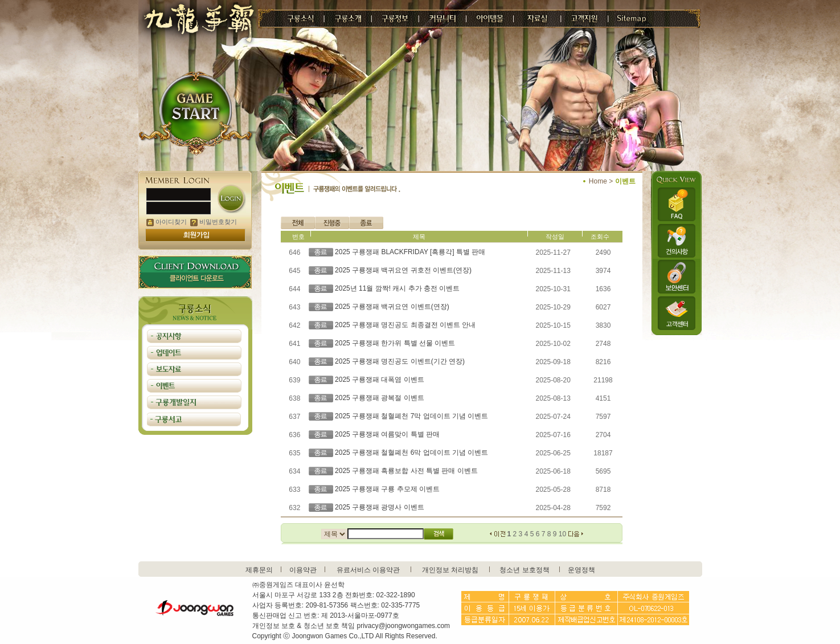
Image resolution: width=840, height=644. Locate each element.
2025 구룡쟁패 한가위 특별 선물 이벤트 (395, 343)
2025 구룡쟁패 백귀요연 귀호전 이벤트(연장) (403, 270)
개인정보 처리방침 (450, 570)
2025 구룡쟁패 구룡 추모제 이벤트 (387, 489)
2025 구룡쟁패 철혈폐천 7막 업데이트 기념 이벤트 (411, 416)
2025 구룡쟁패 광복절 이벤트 (380, 398)
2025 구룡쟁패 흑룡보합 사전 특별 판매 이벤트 (406, 471)
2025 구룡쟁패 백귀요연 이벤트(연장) (392, 307)
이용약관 (303, 570)
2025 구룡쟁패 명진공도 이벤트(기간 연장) (400, 361)
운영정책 (581, 570)
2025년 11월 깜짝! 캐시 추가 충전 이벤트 (397, 288)
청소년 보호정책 (524, 570)
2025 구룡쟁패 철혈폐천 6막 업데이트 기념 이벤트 (411, 453)
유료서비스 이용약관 (368, 570)
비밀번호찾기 (214, 222)
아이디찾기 (167, 222)
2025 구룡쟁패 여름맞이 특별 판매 (387, 434)
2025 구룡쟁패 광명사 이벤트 (380, 507)
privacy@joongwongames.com (404, 626)
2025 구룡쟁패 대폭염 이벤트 (380, 380)
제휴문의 (259, 570)
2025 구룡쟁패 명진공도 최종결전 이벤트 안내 (405, 325)
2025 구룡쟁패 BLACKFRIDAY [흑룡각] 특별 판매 (410, 252)
